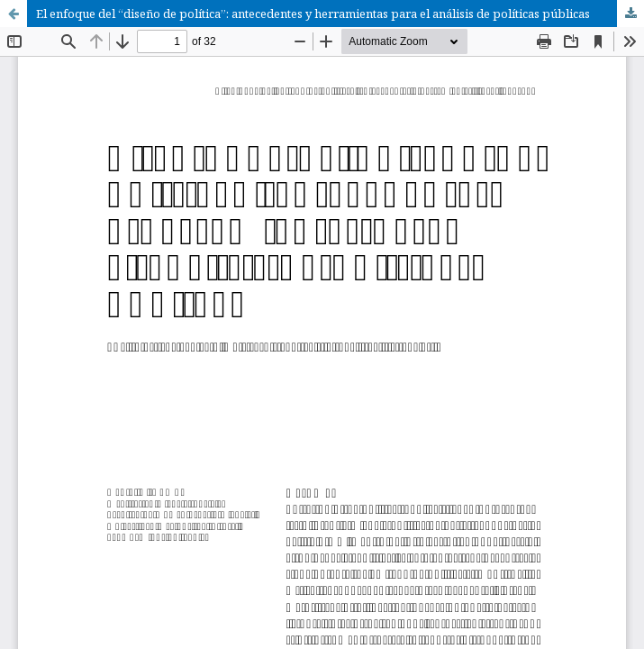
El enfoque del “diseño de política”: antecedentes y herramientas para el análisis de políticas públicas (313, 14)
